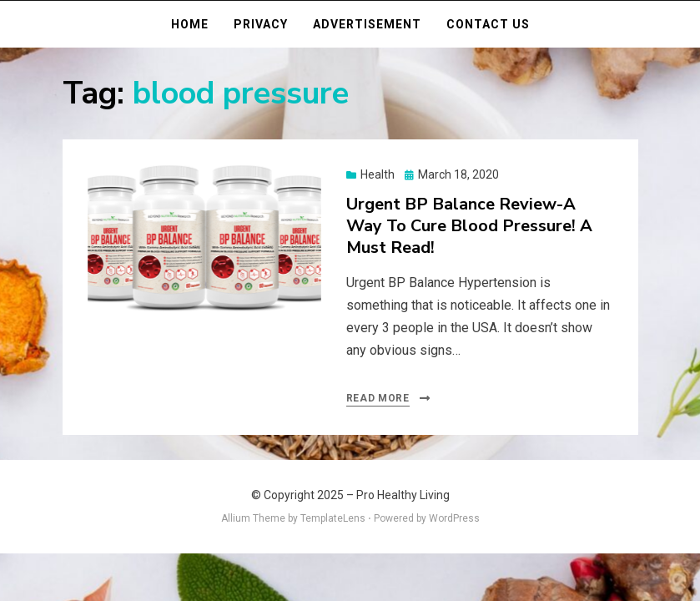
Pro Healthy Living (403, 495)
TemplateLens (333, 518)
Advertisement (367, 24)
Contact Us (488, 24)
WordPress (454, 518)
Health (378, 174)
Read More (378, 398)
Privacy (261, 24)
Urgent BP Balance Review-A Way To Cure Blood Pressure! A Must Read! (469, 226)
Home (190, 24)
